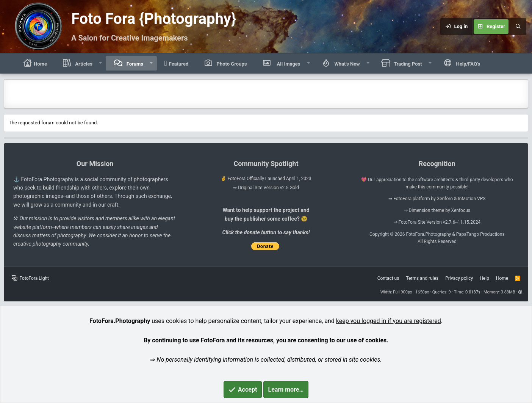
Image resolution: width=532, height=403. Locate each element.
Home (35, 63)
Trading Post (407, 64)
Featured (177, 63)
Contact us (388, 278)
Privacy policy (459, 278)
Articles (83, 64)
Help (484, 278)
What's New (346, 64)
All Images (287, 63)
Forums (134, 64)
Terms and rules (422, 278)
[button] (101, 63)
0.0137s (473, 292)
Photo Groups (231, 64)
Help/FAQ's (467, 64)
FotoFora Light (30, 278)
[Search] (518, 27)
